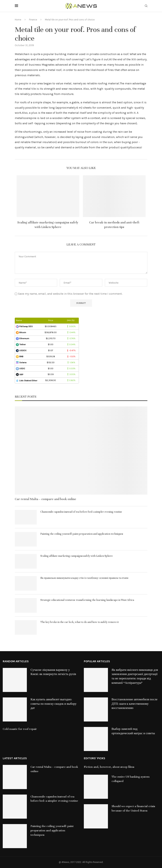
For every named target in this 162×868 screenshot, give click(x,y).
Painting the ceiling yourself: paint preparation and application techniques (82, 534)
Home (18, 20)
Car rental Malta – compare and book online (45, 499)
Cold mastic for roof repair (20, 729)
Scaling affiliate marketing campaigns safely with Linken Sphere (77, 556)
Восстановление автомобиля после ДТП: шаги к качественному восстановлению (135, 704)
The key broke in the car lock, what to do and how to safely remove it (80, 622)
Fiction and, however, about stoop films (109, 767)
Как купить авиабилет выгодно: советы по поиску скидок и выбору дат (54, 704)
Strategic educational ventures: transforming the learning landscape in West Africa (87, 600)
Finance (33, 20)
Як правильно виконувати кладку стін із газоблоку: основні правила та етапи (84, 578)
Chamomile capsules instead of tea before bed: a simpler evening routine (81, 512)
